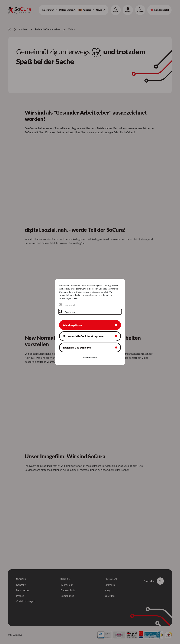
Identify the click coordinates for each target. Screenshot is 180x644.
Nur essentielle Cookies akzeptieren (84, 336)
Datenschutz (90, 357)
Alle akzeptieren (72, 325)
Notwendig (71, 305)
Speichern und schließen (77, 347)
